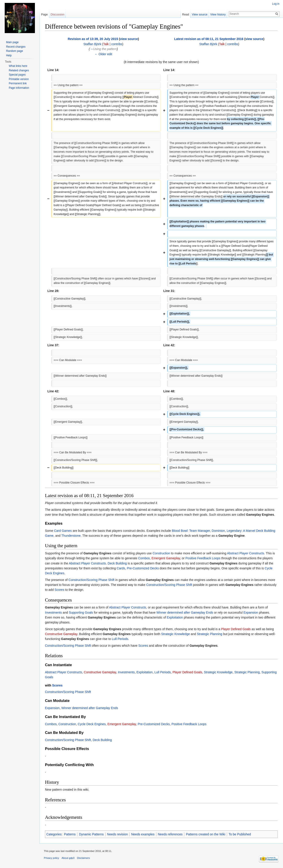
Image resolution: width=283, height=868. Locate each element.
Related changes (19, 70)
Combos (144, 558)
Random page (14, 51)
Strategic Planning (210, 634)
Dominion (218, 531)
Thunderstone (71, 536)
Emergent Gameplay (166, 558)
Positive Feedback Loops (203, 558)
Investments (53, 612)
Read (186, 14)
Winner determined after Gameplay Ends (185, 612)
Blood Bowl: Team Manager (191, 531)
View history (218, 14)
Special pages (17, 75)
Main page (12, 42)
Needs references (170, 834)
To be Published (240, 834)
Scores (60, 590)
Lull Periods (120, 639)
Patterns (70, 834)
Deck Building (117, 563)
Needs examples (143, 834)
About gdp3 (68, 858)
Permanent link (18, 83)
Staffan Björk (92, 44)
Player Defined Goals (236, 629)
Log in (276, 4)
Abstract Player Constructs (246, 553)
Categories (54, 834)
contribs (117, 44)
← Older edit (103, 54)
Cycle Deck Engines (92, 724)
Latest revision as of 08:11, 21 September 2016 (209, 39)
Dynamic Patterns (91, 834)
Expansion (251, 612)
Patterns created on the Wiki (206, 834)
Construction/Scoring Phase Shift (91, 580)
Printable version (19, 79)
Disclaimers (83, 858)
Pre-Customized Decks (143, 568)
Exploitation (175, 617)
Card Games (63, 531)
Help (9, 55)
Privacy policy (51, 858)
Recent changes (16, 47)
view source (129, 39)
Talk (106, 44)
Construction (161, 553)
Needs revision (118, 834)
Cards (121, 568)
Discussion (57, 14)
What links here (18, 66)
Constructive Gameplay (61, 634)
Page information (19, 88)
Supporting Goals (81, 612)
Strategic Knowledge (175, 634)
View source (200, 14)
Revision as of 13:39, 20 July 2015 (93, 39)
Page (44, 14)
